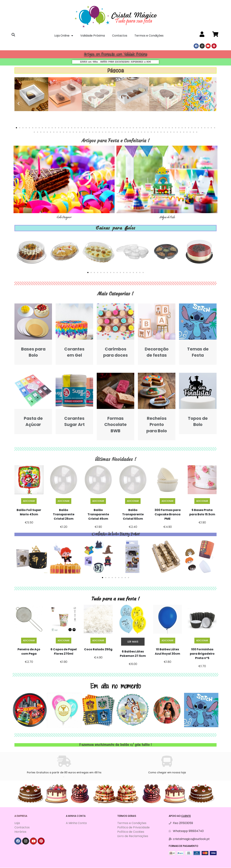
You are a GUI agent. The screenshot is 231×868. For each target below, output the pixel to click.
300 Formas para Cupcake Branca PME (168, 514)
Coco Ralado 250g (98, 649)
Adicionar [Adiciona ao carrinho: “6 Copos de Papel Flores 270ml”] (64, 640)
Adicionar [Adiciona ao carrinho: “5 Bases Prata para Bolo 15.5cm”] (202, 501)
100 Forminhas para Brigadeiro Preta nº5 (202, 654)
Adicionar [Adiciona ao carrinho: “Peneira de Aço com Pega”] (29, 640)
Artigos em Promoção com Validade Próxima (116, 54)
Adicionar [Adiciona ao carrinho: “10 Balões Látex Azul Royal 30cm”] (167, 640)
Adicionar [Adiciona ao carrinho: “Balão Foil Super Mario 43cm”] (29, 501)
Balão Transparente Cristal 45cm (98, 514)
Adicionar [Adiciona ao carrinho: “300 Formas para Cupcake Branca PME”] (167, 501)
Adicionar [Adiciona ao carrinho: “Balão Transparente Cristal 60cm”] (133, 501)
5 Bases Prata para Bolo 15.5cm (202, 512)
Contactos (120, 36)
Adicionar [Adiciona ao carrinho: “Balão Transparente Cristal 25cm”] (64, 501)
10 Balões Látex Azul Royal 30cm (167, 651)
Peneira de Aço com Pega (29, 651)
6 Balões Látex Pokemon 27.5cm (133, 654)
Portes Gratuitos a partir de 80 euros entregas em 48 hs (64, 772)
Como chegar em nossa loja (167, 772)
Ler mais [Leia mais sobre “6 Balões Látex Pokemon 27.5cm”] (133, 642)
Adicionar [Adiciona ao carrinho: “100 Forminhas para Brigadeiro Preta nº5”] (202, 640)
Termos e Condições (149, 36)
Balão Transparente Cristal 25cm (64, 514)
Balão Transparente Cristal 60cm (133, 514)
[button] (16, 128)
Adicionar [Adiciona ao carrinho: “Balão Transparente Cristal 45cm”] (98, 501)
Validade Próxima (93, 36)
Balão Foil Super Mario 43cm (29, 512)
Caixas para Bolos (116, 228)
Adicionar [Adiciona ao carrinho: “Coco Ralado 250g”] (98, 640)
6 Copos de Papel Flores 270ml (64, 651)
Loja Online (64, 36)
